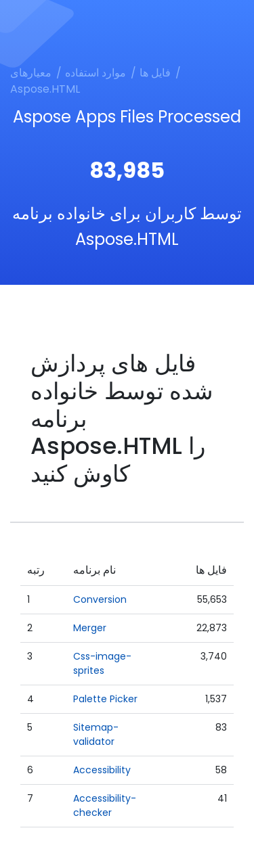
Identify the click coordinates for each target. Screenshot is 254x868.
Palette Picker (105, 699)
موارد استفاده (96, 73)
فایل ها (155, 73)
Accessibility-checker (105, 805)
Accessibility (102, 770)
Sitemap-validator (96, 734)
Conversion (100, 599)
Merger (90, 628)
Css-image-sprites (102, 663)
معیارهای (31, 73)
